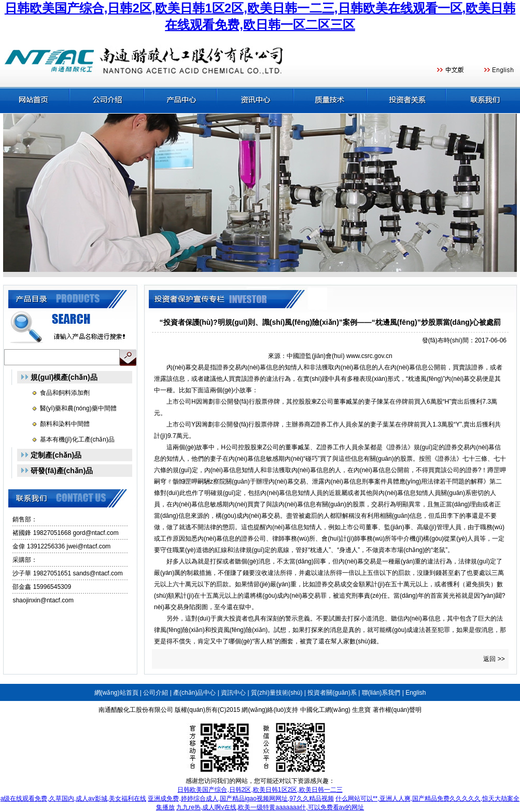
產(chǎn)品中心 (194, 693)
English (416, 693)
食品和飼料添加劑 (65, 393)
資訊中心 (233, 693)
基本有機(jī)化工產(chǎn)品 (77, 439)
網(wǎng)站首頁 (116, 693)
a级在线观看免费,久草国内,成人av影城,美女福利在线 (73, 799)
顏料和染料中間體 (65, 424)
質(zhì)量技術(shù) (277, 693)
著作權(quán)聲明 (397, 710)
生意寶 (361, 710)
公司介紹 (156, 693)
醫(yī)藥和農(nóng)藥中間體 (78, 408)
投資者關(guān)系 (332, 693)
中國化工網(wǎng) (325, 710)
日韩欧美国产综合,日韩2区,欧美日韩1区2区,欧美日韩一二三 (260, 790)
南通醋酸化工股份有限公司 (136, 710)
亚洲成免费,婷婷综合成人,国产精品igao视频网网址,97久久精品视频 (241, 799)
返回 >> (494, 659)
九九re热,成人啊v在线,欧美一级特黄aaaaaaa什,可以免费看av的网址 (270, 807)
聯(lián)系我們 (381, 693)
